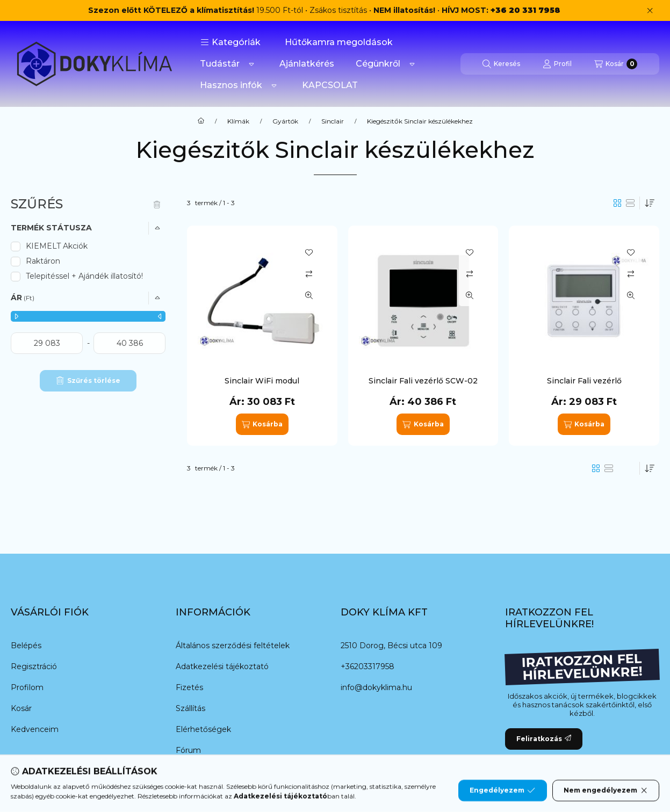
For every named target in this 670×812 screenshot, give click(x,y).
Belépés (26, 646)
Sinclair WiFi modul (262, 381)
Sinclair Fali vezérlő (584, 381)
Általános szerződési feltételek (233, 646)
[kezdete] (47, 343)
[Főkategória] (201, 121)
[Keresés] (501, 64)
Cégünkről (378, 64)
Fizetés (189, 687)
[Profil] (557, 64)
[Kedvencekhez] (309, 252)
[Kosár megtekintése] (616, 64)
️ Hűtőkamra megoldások (338, 42)
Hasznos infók (231, 85)
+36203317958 (368, 666)
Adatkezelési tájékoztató (222, 666)
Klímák (238, 121)
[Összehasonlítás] (309, 274)
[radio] (630, 203)
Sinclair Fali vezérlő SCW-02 (423, 381)
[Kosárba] (262, 424)
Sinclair (333, 121)
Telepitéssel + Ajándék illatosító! (84, 276)
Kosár (21, 708)
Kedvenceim (35, 729)
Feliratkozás (544, 739)
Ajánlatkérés (307, 64)
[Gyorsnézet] (309, 295)
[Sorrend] (650, 203)
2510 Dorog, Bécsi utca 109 (391, 646)
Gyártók (285, 121)
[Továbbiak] (251, 64)
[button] (230, 42)
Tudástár (220, 64)
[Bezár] (650, 11)
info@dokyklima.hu (376, 687)
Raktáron (43, 261)
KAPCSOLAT (330, 85)
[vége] (129, 343)
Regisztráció (34, 666)
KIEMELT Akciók (57, 246)
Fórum (188, 750)
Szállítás (190, 708)
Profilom (27, 687)
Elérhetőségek (203, 729)
